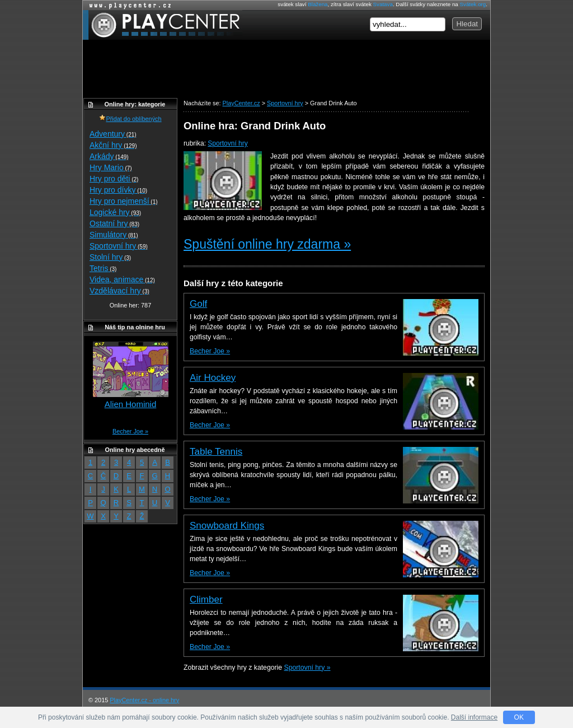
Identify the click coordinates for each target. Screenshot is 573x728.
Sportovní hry (227, 143)
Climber (206, 599)
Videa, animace (122, 279)
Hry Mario (111, 167)
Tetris (103, 268)
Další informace (474, 717)
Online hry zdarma (128, 5)
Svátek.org (473, 4)
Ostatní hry (114, 223)
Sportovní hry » (307, 668)
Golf (198, 304)
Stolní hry (110, 257)
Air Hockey (213, 378)
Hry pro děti (114, 179)
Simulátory (114, 235)
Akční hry (113, 145)
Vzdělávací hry (119, 291)
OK (519, 717)
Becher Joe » (210, 351)
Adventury (113, 134)
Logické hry (115, 212)
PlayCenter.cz (163, 25)
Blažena (318, 4)
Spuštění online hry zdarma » (267, 244)
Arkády (109, 156)
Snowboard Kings (227, 526)
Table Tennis (216, 452)
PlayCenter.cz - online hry (144, 700)
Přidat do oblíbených (130, 119)
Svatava (383, 4)
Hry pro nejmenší (124, 201)
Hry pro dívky (118, 190)
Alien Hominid (131, 404)
